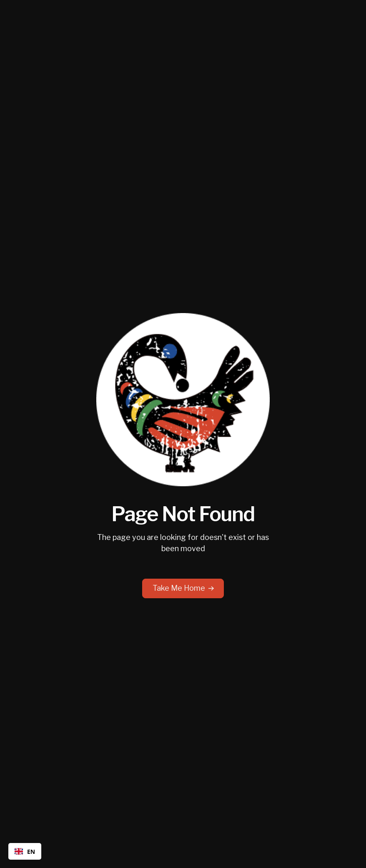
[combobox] (25, 851)
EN (25, 852)
